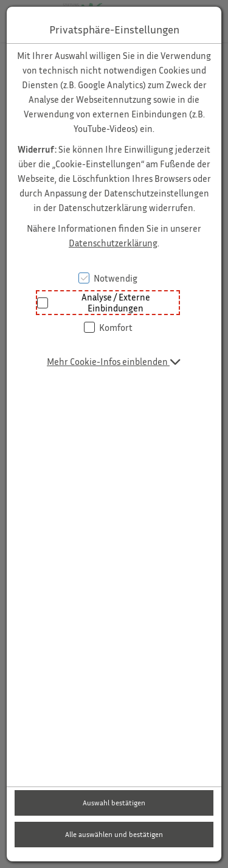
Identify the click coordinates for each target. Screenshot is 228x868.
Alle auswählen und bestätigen (114, 834)
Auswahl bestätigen (114, 803)
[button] (114, 361)
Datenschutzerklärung (113, 243)
